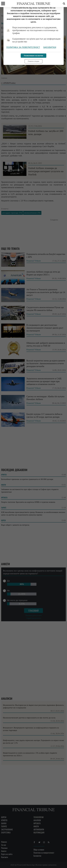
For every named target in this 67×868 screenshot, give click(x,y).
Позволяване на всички (33, 56)
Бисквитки (50, 47)
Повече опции (33, 61)
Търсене (64, 4)
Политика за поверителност (23, 47)
